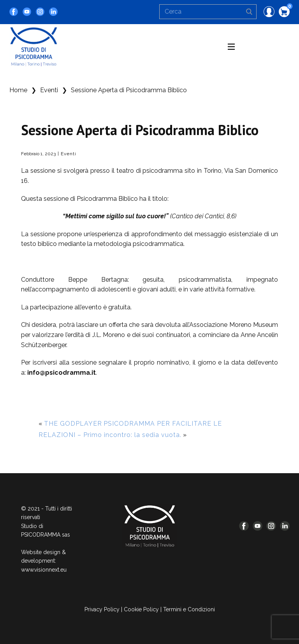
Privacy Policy (102, 609)
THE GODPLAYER (73, 424)
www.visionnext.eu (44, 570)
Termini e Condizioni (189, 609)
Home (18, 90)
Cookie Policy (141, 609)
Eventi (49, 90)
